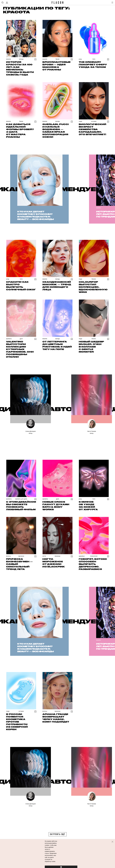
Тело (94, 59)
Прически (21, 556)
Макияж (8, 59)
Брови (57, 59)
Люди (80, 121)
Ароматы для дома (21, 499)
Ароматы (9, 339)
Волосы (8, 556)
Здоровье (82, 556)
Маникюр (58, 556)
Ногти (44, 556)
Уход (80, 59)
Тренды (21, 59)
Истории (94, 121)
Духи (21, 339)
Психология (94, 556)
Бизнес (94, 279)
